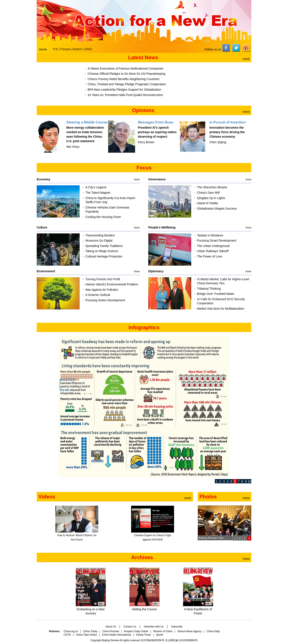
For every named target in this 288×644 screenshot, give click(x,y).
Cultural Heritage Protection (104, 256)
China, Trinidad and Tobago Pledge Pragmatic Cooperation (127, 84)
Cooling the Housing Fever (103, 217)
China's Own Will (208, 193)
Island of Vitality (208, 203)
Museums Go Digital (99, 241)
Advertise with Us (154, 627)
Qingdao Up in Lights (211, 198)
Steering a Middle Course (87, 122)
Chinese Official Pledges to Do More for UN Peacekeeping (126, 74)
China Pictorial (111, 631)
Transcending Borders (100, 235)
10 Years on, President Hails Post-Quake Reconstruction (125, 95)
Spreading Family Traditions (104, 246)
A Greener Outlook (98, 295)
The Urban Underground (213, 246)
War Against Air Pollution (102, 290)
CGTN (67, 635)
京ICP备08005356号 (152, 640)
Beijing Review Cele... (212, 538)
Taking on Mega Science (102, 251)
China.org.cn (71, 631)
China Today (90, 631)
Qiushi (160, 635)
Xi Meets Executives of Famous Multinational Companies (125, 69)
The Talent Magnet (98, 193)
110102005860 (186, 640)
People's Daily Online (136, 631)
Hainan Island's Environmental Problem (112, 284)
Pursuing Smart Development (217, 241)
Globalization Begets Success (217, 209)
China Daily (213, 631)
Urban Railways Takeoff (213, 251)
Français (66, 49)
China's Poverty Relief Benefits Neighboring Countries (124, 79)
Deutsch (77, 49)
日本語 (88, 49)
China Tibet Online (86, 635)
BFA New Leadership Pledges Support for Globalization (124, 90)
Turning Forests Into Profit (103, 279)
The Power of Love (210, 256)
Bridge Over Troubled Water (216, 294)
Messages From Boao (155, 122)
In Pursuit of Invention (228, 122)
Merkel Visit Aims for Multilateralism (221, 309)
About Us (111, 627)
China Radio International (116, 635)
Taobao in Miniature (210, 235)
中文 (55, 49)
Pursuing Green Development (105, 300)
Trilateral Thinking (209, 289)
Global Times (144, 635)
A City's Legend (96, 187)
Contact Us (130, 627)
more (246, 59)
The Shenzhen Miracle (212, 187)
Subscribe (177, 627)
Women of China (163, 631)
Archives (142, 557)
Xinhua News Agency (189, 631)
